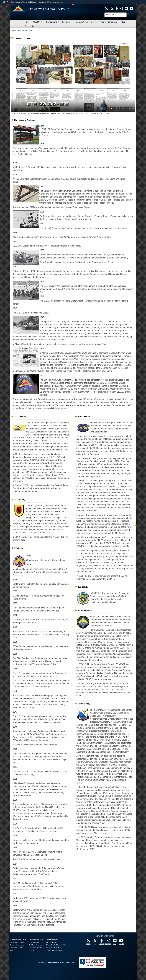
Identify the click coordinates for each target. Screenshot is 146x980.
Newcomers (112, 22)
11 (131, 108)
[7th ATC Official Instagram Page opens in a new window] (121, 8)
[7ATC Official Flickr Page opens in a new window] (126, 8)
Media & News (82, 22)
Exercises (67, 22)
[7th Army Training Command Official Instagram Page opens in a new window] (108, 941)
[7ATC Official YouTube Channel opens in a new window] (131, 8)
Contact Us (29, 26)
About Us (38, 22)
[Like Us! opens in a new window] (117, 8)
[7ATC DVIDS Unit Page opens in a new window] (107, 8)
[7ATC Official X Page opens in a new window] (112, 8)
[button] (57, 2)
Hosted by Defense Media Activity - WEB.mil (56, 962)
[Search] (116, 15)
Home (27, 22)
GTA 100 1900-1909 (49, 104)
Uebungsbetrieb (98, 22)
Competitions (52, 22)
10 (128, 108)
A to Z (123, 22)
